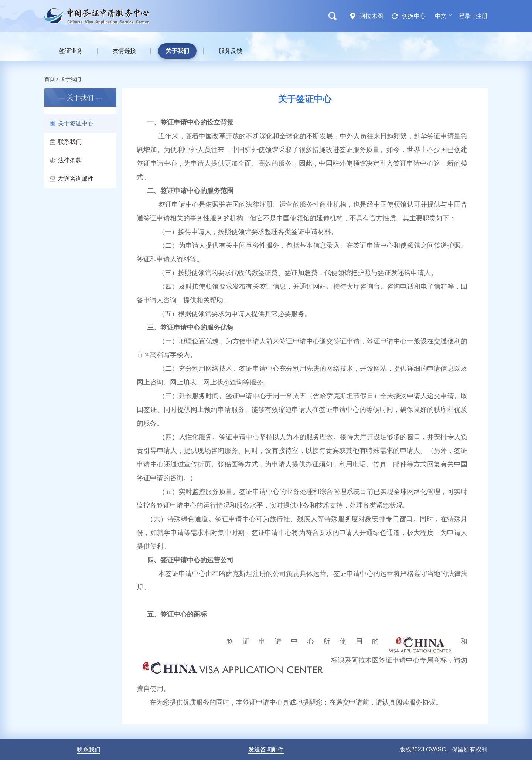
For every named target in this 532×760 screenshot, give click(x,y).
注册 (482, 16)
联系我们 (66, 142)
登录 (465, 16)
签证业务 (71, 51)
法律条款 (66, 160)
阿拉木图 (371, 16)
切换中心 (414, 16)
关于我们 (177, 51)
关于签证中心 (72, 123)
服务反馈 (231, 51)
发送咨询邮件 (72, 179)
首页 (50, 79)
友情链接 (124, 51)
